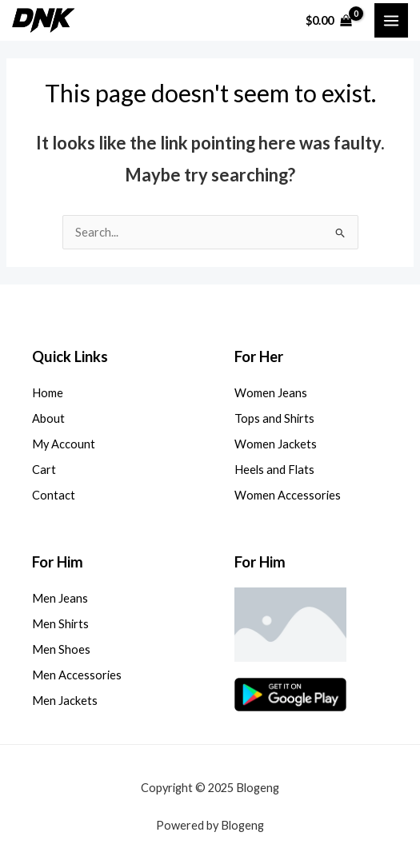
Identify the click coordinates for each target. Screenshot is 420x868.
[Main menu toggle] (391, 20)
